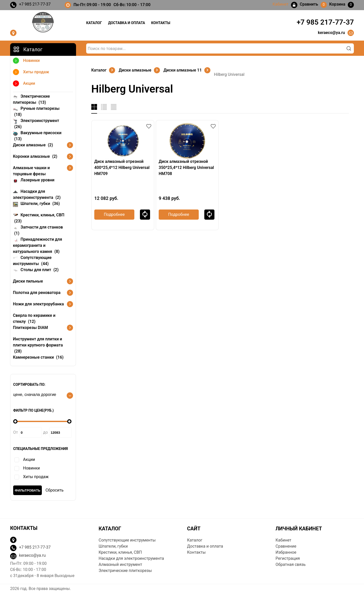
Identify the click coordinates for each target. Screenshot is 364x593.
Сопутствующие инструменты (32, 260)
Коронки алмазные (35, 156)
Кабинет (283, 540)
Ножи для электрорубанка (38, 304)
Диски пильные (28, 281)
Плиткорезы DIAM (30, 328)
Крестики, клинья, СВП (39, 218)
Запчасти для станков (38, 230)
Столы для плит (36, 269)
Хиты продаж (31, 73)
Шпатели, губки (36, 203)
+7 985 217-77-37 (30, 5)
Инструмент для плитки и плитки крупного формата (38, 345)
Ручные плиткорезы (36, 111)
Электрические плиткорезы (31, 99)
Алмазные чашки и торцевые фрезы (31, 171)
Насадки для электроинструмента (37, 194)
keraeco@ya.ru (331, 33)
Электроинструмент (36, 123)
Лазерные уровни (34, 180)
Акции (24, 84)
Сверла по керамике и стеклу (34, 318)
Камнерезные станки (38, 357)
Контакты (161, 23)
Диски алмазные (33, 145)
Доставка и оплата (126, 23)
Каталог (94, 23)
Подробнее (114, 214)
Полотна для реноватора (37, 293)
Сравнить (145, 215)
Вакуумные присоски (37, 136)
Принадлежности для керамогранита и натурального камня (38, 245)
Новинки (26, 61)
